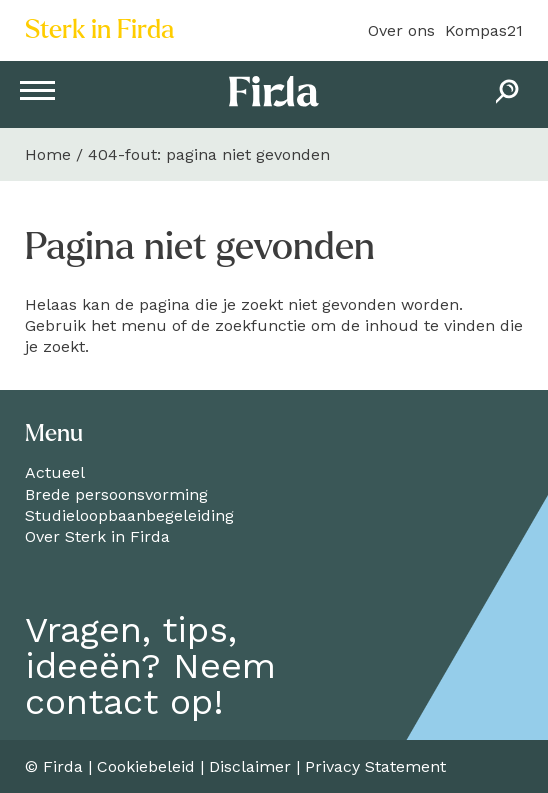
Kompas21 (484, 30)
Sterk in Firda (100, 30)
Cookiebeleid (146, 766)
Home (48, 154)
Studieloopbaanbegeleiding (129, 515)
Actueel (55, 472)
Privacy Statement (375, 766)
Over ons (401, 30)
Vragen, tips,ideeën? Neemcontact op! (150, 666)
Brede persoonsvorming (116, 494)
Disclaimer (250, 766)
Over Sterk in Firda (97, 536)
